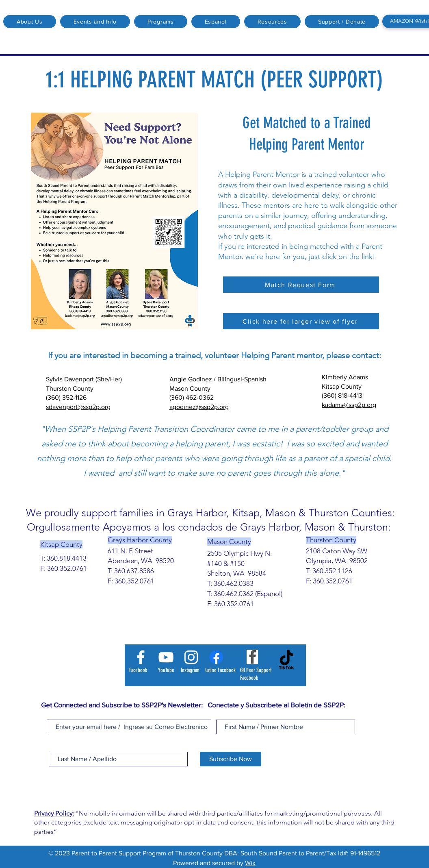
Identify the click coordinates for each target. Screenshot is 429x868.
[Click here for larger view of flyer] (301, 321)
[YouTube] (166, 657)
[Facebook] (141, 657)
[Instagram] (191, 657)
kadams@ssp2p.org (349, 405)
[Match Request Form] (301, 285)
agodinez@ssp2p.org (199, 407)
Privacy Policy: (54, 813)
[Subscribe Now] (231, 759)
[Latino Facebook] (216, 657)
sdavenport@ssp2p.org (78, 407)
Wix (250, 863)
